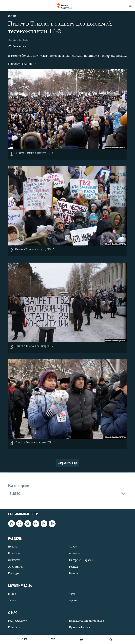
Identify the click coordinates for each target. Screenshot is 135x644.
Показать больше (22, 64)
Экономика (15, 567)
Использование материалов (86, 621)
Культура (14, 574)
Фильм (12, 601)
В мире (73, 574)
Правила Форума (80, 628)
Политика (14, 553)
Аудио (73, 601)
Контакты (14, 628)
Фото (12, 16)
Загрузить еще (67, 463)
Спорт (73, 547)
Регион (74, 567)
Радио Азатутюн (18, 621)
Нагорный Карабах (81, 560)
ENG (53, 640)
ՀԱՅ (24, 640)
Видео (12, 594)
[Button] (17, 47)
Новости (13, 547)
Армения (75, 553)
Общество (14, 560)
